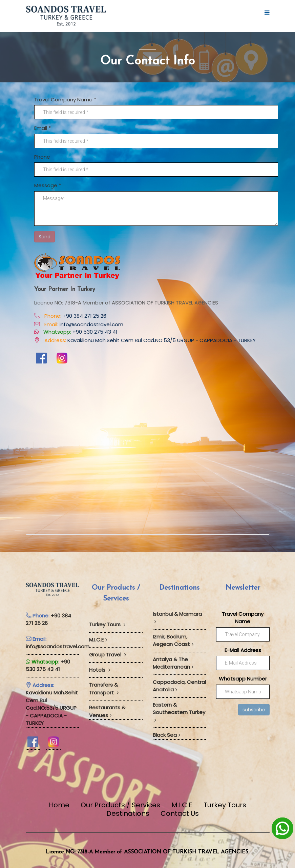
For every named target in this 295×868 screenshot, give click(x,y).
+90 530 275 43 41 (95, 332)
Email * (43, 128)
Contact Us (180, 813)
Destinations (128, 813)
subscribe (254, 710)
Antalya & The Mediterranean (173, 663)
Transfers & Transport (104, 689)
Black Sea (166, 735)
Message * (48, 185)
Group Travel (108, 655)
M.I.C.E (98, 640)
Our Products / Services (120, 805)
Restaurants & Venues (107, 711)
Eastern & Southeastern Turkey (179, 712)
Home (59, 805)
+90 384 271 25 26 (85, 316)
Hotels (100, 670)
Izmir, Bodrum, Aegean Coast (173, 640)
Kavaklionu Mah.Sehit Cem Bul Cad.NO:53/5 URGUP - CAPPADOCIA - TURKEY (162, 340)
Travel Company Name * (65, 100)
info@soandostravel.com (91, 324)
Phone (42, 157)
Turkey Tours (107, 624)
